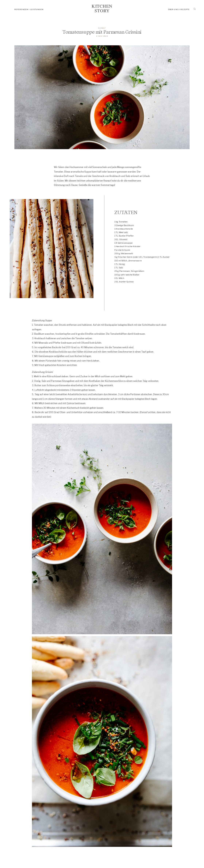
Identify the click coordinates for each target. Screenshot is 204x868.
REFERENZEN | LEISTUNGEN (29, 9)
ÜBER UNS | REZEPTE (179, 9)
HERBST (102, 28)
